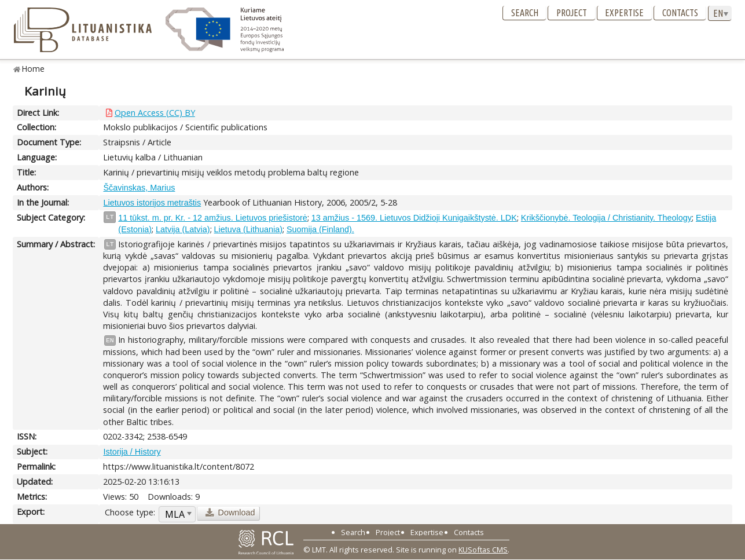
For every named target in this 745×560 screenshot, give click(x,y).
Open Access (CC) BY (155, 113)
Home (33, 69)
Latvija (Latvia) (183, 229)
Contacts (680, 13)
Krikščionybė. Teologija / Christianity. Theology (606, 218)
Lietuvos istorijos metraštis (152, 203)
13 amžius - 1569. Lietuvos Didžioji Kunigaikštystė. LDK (414, 218)
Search (525, 13)
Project (572, 13)
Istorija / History (132, 452)
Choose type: (130, 512)
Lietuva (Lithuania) (248, 229)
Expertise (624, 13)
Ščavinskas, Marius (139, 188)
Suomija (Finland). (320, 229)
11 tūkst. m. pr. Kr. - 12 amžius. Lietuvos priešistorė (212, 218)
